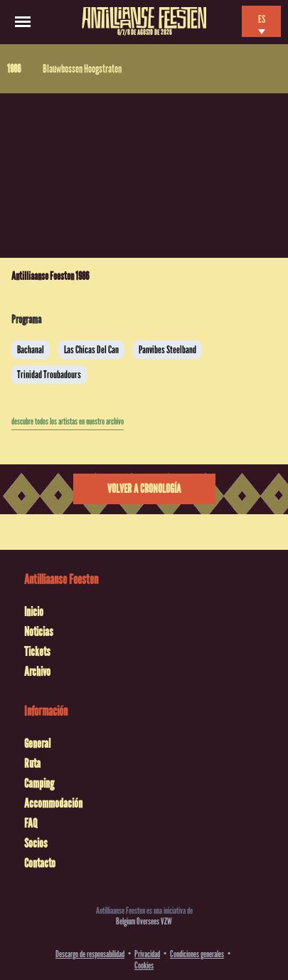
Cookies (144, 965)
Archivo (37, 672)
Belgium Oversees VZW (144, 921)
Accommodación (53, 803)
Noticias (39, 632)
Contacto (40, 863)
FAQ (31, 823)
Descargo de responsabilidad (90, 954)
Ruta (32, 763)
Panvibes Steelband (167, 350)
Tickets (37, 652)
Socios (36, 843)
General (37, 744)
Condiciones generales (197, 954)
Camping (39, 783)
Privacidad (147, 954)
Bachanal (31, 350)
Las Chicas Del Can (91, 350)
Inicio (34, 612)
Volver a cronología (144, 489)
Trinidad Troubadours (49, 375)
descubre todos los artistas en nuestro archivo (68, 422)
